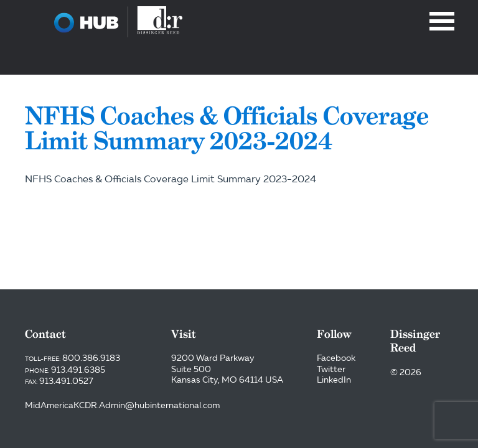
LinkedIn (334, 380)
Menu (442, 21)
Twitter (331, 369)
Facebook (336, 358)
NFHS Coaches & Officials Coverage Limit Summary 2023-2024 (171, 179)
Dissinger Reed (118, 22)
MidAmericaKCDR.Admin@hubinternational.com (122, 405)
